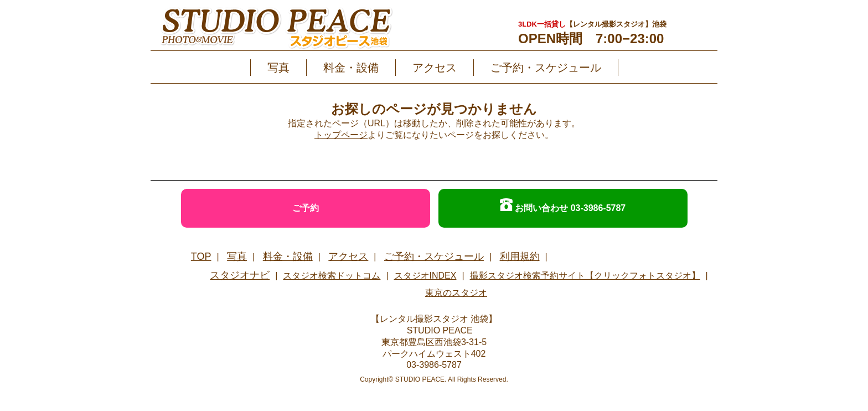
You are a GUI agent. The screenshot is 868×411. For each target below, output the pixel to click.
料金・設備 (351, 68)
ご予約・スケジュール (546, 68)
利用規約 (520, 256)
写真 (278, 68)
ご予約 (306, 208)
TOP (201, 256)
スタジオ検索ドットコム (332, 276)
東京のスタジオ (456, 293)
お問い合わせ (563, 206)
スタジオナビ (240, 275)
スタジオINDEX (425, 276)
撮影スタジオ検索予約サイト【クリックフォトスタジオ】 (585, 276)
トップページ (341, 135)
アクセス (435, 68)
